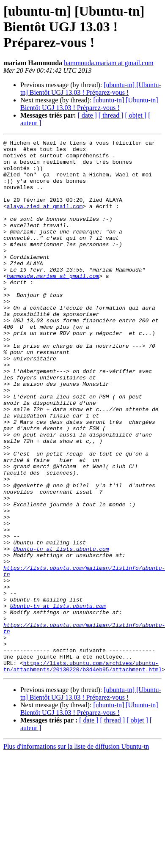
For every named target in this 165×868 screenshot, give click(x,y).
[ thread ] (111, 115)
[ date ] (87, 115)
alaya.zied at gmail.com (45, 220)
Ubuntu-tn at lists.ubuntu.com (61, 631)
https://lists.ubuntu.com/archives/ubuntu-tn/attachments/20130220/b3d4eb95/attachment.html (82, 772)
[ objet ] (136, 115)
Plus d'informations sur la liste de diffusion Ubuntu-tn (76, 853)
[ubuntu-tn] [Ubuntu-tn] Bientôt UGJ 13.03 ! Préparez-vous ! (91, 89)
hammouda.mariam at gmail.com (109, 63)
